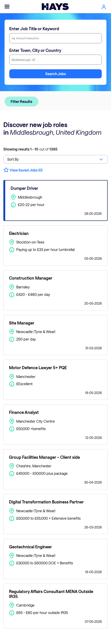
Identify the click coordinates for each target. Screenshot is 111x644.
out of (30, 149)
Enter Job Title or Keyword (34, 29)
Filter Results (21, 101)
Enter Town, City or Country (35, 50)
